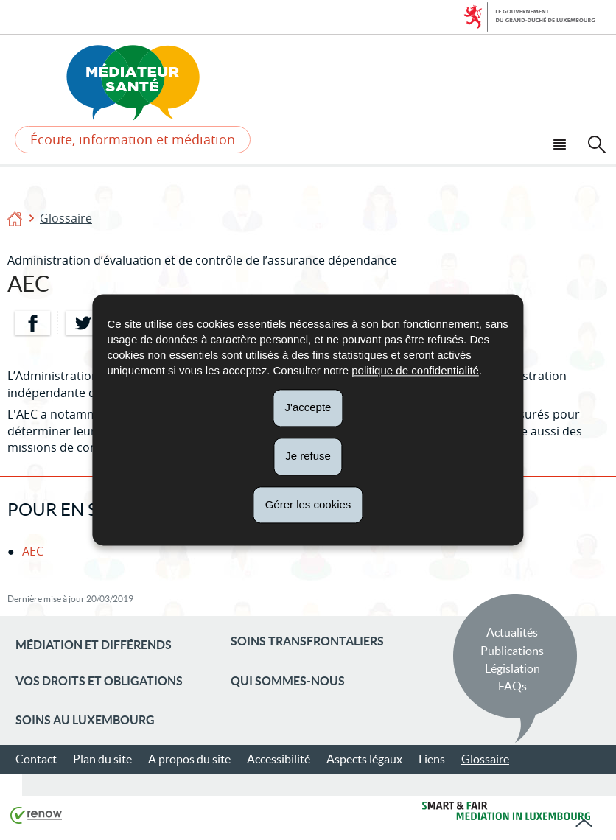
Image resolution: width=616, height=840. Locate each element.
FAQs (512, 686)
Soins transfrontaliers (307, 641)
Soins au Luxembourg (85, 720)
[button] (562, 143)
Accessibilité (279, 759)
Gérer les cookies (308, 504)
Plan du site (102, 759)
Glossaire (66, 218)
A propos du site (189, 759)
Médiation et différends (94, 645)
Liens (432, 759)
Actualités (512, 632)
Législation (512, 668)
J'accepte (308, 407)
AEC (33, 551)
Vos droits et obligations (99, 681)
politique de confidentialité (415, 370)
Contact (36, 759)
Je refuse (308, 456)
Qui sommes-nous (288, 681)
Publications (512, 651)
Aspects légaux (364, 759)
